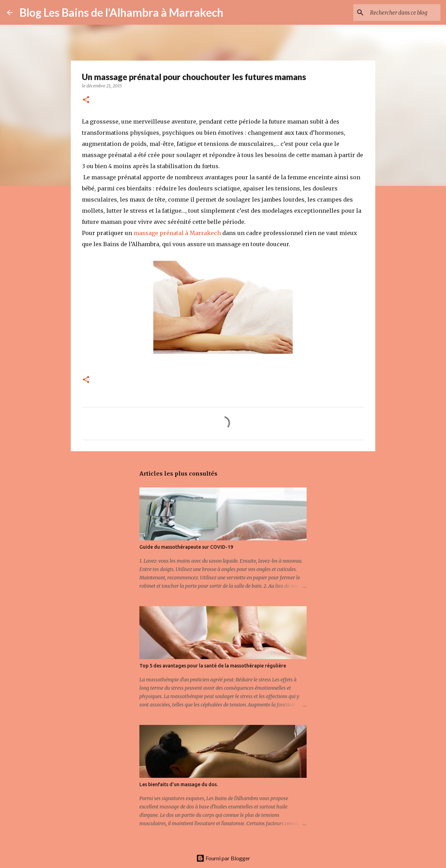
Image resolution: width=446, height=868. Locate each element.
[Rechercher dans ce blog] (404, 13)
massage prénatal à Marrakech (177, 233)
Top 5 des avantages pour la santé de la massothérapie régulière (213, 666)
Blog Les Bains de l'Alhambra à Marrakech (121, 12)
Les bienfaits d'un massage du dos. (179, 784)
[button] (86, 100)
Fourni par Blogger (223, 858)
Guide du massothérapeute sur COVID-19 (186, 547)
